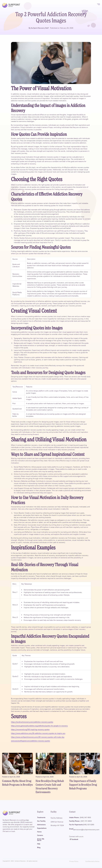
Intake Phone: (80, 817)
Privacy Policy (74, 861)
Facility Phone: (80, 821)
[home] (11, 5)
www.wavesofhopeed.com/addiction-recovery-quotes (31, 741)
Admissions (41, 825)
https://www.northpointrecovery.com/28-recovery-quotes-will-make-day (38, 737)
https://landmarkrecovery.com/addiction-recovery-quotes (32, 722)
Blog (39, 847)
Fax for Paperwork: (82, 825)
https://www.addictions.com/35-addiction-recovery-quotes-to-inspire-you (38, 733)
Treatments (41, 817)
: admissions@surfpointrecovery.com (84, 829)
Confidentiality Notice (92, 861)
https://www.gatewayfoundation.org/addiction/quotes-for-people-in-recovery (39, 726)
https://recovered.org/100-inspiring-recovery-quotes (30, 729)
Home (39, 832)
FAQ (39, 844)
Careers (40, 835)
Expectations (42, 828)
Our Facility (41, 821)
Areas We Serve (41, 840)
